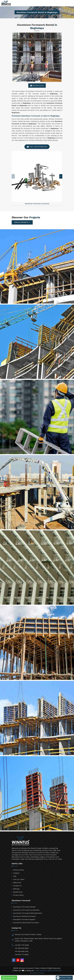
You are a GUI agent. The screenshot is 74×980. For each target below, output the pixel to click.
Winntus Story (18, 870)
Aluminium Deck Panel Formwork (26, 923)
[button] (61, 176)
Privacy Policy (18, 895)
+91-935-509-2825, (22, 948)
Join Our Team (19, 879)
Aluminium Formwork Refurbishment (28, 913)
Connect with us (9, 978)
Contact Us (17, 886)
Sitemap (16, 889)
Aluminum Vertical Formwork (24, 916)
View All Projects (22, 222)
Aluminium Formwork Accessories (26, 910)
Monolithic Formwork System (24, 919)
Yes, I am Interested (37, 147)
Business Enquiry (64, 978)
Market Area (18, 892)
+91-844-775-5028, (22, 945)
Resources (17, 883)
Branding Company (37, 973)
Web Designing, (41, 970)
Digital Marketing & (55, 970)
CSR (15, 876)
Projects (16, 873)
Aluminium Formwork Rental (24, 907)
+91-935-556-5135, (22, 951)
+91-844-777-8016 (22, 955)
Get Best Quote (37, 86)
